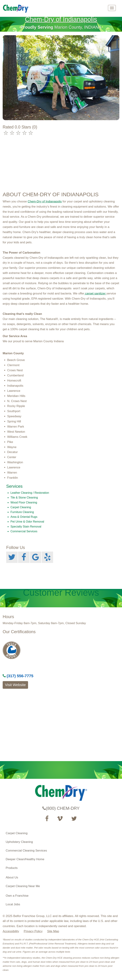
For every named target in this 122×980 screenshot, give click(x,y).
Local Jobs (13, 904)
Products (12, 868)
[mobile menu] (112, 8)
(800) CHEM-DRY (61, 808)
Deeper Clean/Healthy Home (25, 859)
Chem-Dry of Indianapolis (61, 19)
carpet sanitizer (95, 293)
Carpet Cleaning (17, 833)
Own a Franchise (17, 896)
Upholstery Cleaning (19, 842)
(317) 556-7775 (18, 676)
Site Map (53, 931)
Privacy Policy (33, 931)
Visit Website (15, 685)
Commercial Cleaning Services (26, 851)
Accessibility (11, 931)
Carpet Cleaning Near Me (23, 886)
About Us (12, 877)
